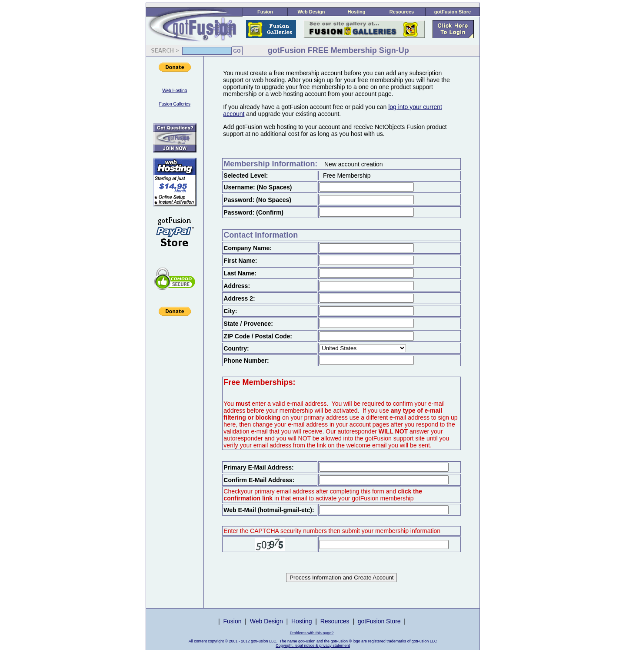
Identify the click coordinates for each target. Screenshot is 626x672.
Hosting (357, 12)
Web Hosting (175, 91)
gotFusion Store (453, 12)
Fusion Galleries (175, 104)
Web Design (311, 12)
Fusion (265, 12)
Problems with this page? (312, 633)
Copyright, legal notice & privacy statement (313, 646)
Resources (402, 12)
